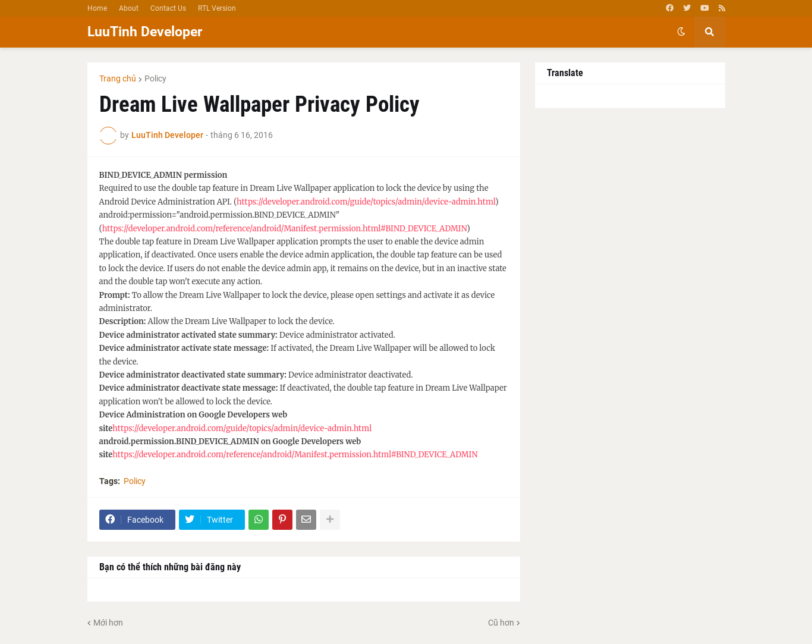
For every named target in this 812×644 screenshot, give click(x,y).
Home (97, 8)
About (129, 8)
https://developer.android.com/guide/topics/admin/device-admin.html (366, 202)
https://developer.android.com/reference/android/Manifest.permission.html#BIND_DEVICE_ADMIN (285, 229)
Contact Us (168, 8)
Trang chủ (118, 78)
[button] (681, 32)
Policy (155, 78)
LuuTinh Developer (145, 32)
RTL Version (217, 8)
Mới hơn (108, 623)
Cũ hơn (501, 623)
